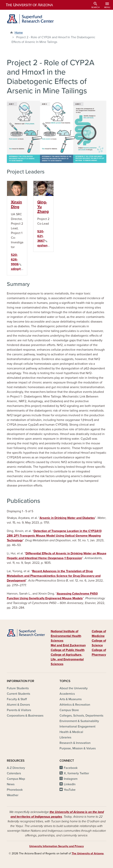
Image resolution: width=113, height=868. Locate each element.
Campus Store (69, 710)
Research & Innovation (75, 743)
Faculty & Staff (17, 699)
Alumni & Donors (18, 705)
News (11, 784)
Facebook (71, 768)
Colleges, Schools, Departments (81, 716)
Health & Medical (71, 732)
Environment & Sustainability (79, 721)
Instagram (71, 779)
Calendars (14, 773)
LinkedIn (70, 784)
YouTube (70, 790)
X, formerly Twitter (76, 773)
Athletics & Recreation (75, 705)
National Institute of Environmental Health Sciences (66, 636)
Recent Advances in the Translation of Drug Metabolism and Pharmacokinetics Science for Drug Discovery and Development (54, 576)
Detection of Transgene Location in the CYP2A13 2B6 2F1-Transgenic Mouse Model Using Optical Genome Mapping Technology (54, 536)
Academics (67, 694)
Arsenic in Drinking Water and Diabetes (67, 518)
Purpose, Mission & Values (78, 748)
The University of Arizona (88, 853)
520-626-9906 (16, 260)
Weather (13, 795)
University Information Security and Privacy (56, 846)
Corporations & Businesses (25, 716)
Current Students (18, 694)
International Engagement (77, 727)
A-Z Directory (16, 768)
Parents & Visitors (19, 710)
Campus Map (16, 779)
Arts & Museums (71, 699)
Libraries (65, 737)
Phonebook (15, 790)
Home (19, 33)
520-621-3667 (42, 236)
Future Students (18, 688)
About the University (74, 688)
